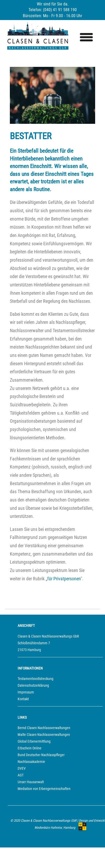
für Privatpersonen (64, 579)
